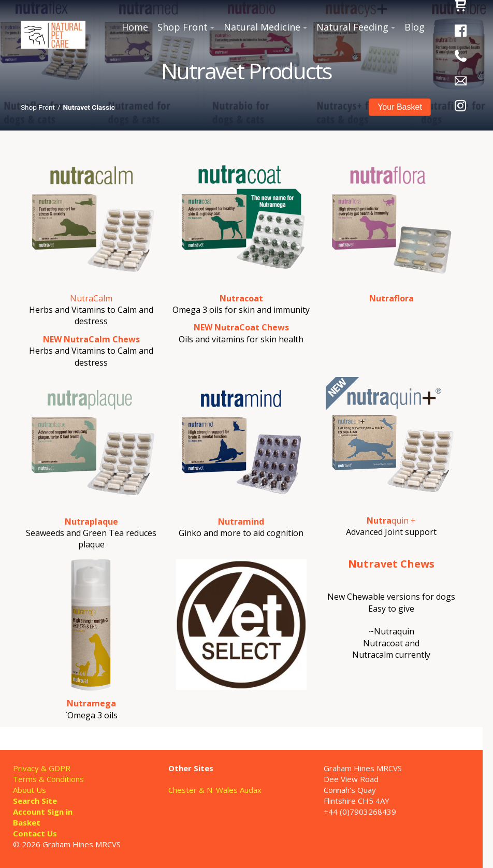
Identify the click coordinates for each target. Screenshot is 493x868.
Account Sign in (43, 812)
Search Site (35, 801)
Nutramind (241, 522)
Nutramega (91, 703)
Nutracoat (241, 298)
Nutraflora (392, 298)
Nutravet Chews (391, 564)
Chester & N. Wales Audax (215, 790)
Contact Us (35, 833)
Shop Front (183, 27)
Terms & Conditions (48, 779)
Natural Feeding (352, 27)
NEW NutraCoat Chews (241, 327)
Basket (27, 822)
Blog (415, 27)
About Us (30, 790)
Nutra (379, 520)
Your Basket (400, 107)
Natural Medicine (262, 27)
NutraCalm (91, 298)
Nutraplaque (91, 522)
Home (135, 27)
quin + (404, 520)
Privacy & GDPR (42, 768)
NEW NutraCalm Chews (91, 339)
